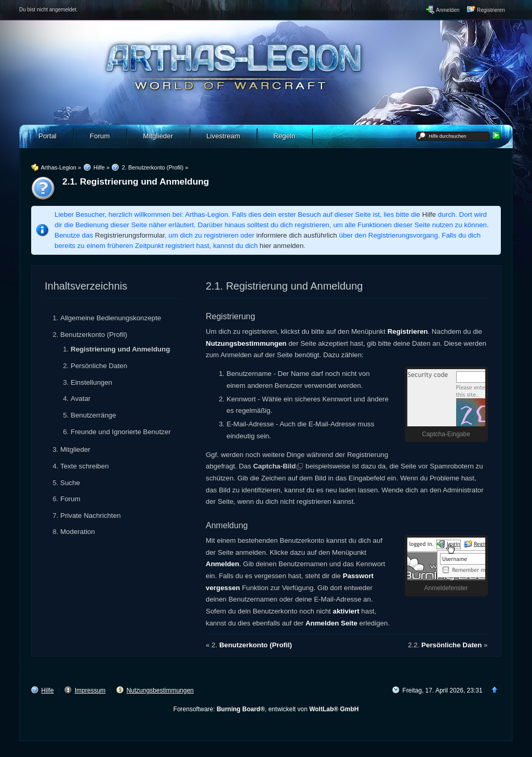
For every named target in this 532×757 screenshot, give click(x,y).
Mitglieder (75, 449)
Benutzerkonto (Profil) (94, 335)
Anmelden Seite (331, 623)
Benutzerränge (93, 415)
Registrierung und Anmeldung (120, 349)
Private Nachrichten (90, 515)
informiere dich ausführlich (297, 235)
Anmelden (222, 564)
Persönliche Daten (99, 366)
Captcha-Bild (274, 466)
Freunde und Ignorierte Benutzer (121, 432)
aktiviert (346, 611)
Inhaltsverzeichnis (86, 286)
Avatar (81, 399)
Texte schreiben (84, 466)
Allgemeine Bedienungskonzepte (111, 318)
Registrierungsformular (130, 235)
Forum (70, 499)
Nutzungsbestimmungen (246, 343)
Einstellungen (91, 382)
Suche (70, 483)
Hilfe (429, 214)
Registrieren (408, 331)
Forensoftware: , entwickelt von (266, 709)
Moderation (78, 532)
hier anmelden (282, 246)
